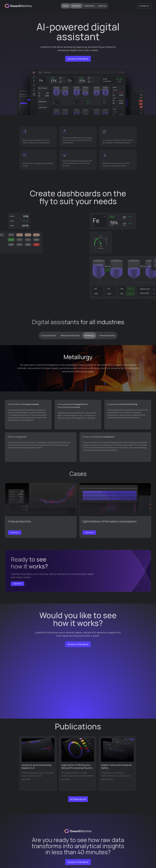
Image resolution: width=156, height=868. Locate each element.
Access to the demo (78, 59)
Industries (76, 6)
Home (66, 6)
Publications (89, 6)
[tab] (48, 335)
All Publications (78, 799)
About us (102, 6)
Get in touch (18, 584)
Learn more (15, 532)
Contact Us (144, 6)
